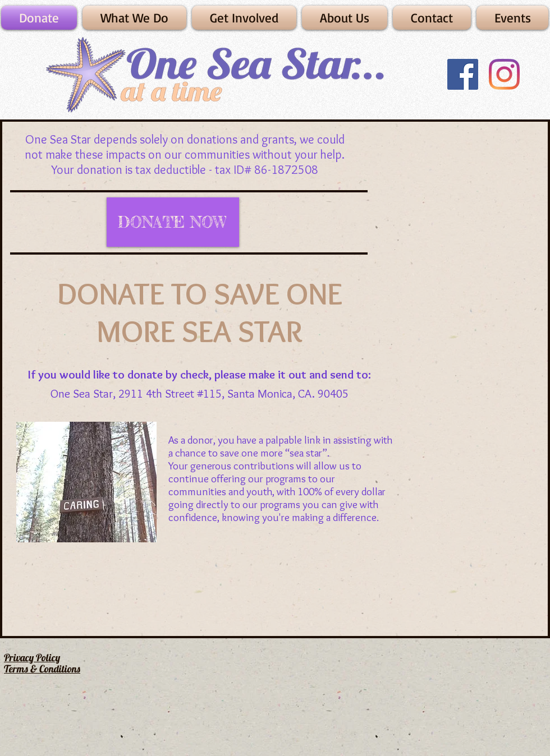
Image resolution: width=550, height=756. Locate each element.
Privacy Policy (32, 658)
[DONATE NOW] (173, 222)
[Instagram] (504, 74)
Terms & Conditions (42, 669)
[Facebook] (463, 74)
